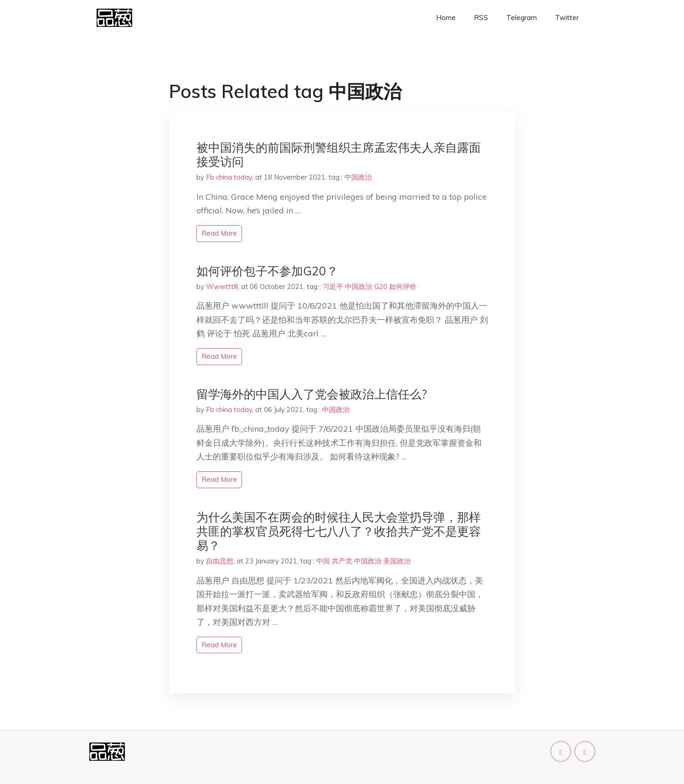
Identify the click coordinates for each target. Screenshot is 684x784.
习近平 (333, 286)
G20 (381, 286)
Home (446, 18)
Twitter (567, 18)
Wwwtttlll (222, 286)
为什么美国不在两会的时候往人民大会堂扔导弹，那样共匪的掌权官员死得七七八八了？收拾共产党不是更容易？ (339, 531)
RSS (481, 18)
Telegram (522, 18)
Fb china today (229, 177)
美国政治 (397, 561)
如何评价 (403, 286)
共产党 (342, 561)
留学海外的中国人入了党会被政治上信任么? (312, 394)
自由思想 (220, 561)
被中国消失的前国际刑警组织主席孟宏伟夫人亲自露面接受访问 (339, 155)
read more (219, 233)
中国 (323, 561)
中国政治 (358, 177)
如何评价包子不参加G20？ (267, 271)
